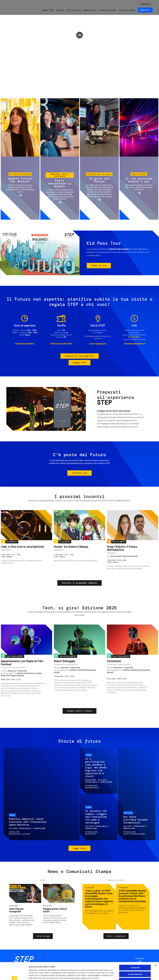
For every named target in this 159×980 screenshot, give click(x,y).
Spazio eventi (90, 10)
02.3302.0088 (134, 337)
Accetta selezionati (135, 959)
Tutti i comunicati (116, 936)
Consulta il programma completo (79, 583)
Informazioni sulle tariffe (61, 344)
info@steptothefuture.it (134, 344)
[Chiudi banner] (156, 951)
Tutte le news (43, 936)
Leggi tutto (79, 848)
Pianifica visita (108, 10)
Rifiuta (135, 966)
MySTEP (145, 4)
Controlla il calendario (25, 344)
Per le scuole (74, 10)
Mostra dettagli (116, 976)
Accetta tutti (135, 953)
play (79, 35)
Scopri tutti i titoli (79, 711)
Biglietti (145, 10)
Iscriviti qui (79, 473)
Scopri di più (99, 266)
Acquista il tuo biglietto (79, 356)
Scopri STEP (48, 10)
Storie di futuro (127, 10)
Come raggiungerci (98, 344)
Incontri (60, 10)
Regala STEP (79, 363)
